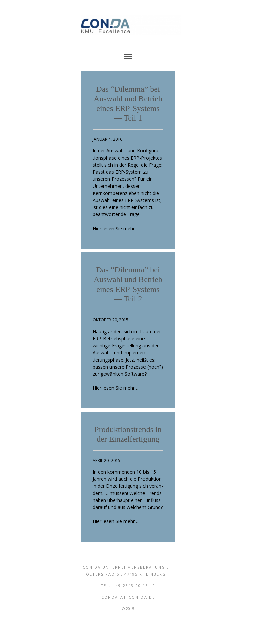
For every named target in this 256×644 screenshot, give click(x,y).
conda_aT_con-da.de (128, 597)
